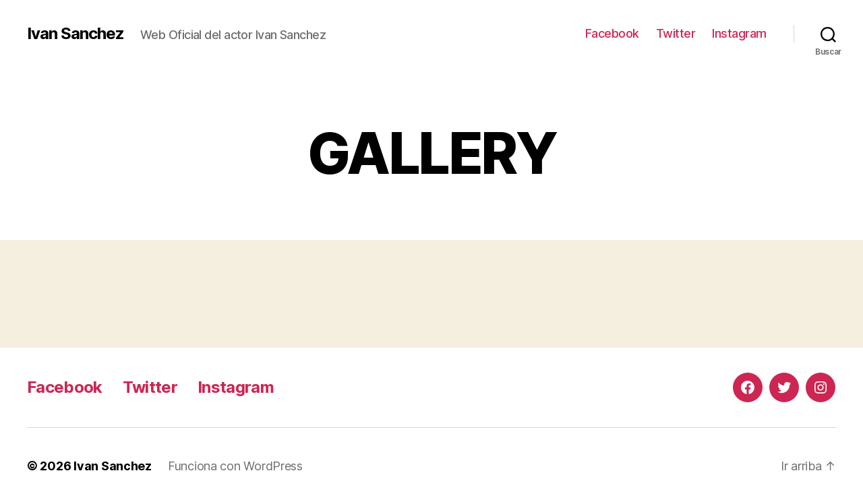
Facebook (612, 33)
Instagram (739, 33)
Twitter (676, 33)
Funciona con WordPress (235, 466)
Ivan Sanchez (76, 34)
